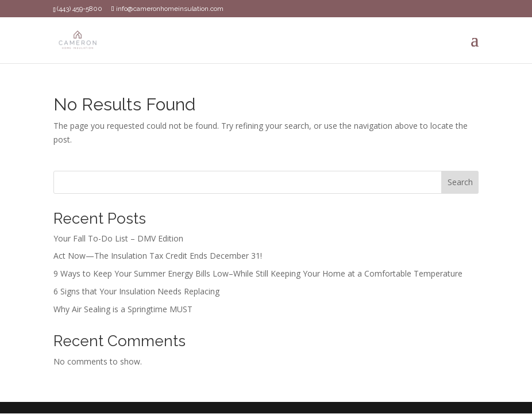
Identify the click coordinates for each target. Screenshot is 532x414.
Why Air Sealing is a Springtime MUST (123, 309)
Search (460, 182)
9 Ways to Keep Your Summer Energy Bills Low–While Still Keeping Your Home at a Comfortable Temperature (258, 273)
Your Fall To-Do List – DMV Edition (118, 238)
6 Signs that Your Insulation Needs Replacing (136, 291)
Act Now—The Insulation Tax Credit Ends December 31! (158, 256)
